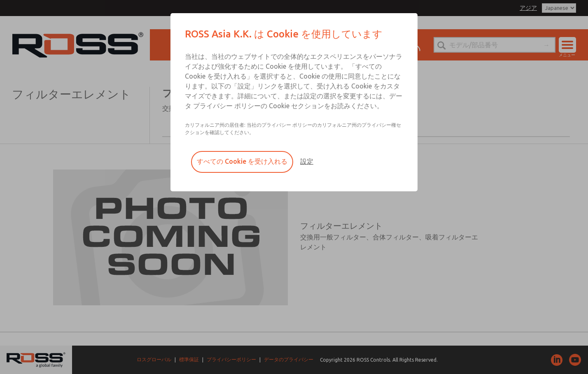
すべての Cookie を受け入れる (242, 161)
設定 (307, 161)
